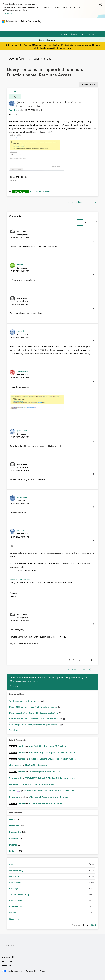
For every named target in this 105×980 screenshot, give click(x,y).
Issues (36, 58)
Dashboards (15, 876)
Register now (65, 48)
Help (83, 34)
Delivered (20, 192)
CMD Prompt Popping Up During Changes (48, 797)
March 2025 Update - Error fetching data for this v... (33, 707)
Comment (15, 686)
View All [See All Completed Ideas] (14, 730)
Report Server (16, 882)
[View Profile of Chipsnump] (14, 797)
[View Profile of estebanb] (20, 331)
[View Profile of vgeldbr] (13, 791)
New (12, 819)
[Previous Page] (69, 222)
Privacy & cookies (8, 957)
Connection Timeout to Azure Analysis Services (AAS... (51, 791)
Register (64, 34)
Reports (13, 864)
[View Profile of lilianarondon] (22, 371)
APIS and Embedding (19, 895)
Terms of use (7, 961)
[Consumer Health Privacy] (36, 971)
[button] (15, 97)
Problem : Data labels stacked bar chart (47, 803)
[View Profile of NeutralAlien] (22, 497)
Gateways (14, 889)
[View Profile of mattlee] (21, 746)
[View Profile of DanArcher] (14, 784)
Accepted (14, 838)
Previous (76, 925)
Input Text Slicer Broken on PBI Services (47, 746)
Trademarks (6, 966)
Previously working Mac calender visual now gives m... (35, 719)
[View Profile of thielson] (20, 264)
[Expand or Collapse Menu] (4, 28)
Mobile (13, 913)
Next (94, 925)
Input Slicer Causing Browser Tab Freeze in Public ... (53, 759)
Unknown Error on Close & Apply (39, 784)
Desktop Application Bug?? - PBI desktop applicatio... (34, 713)
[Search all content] (69, 40)
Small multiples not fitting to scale (25, 701)
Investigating (15, 832)
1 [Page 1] (74, 222)
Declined (14, 845)
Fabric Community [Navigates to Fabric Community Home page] (31, 21)
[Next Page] (96, 222)
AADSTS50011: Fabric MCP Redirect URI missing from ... (50, 778)
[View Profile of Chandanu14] (15, 778)
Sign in (74, 34)
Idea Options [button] (88, 84)
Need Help (14, 919)
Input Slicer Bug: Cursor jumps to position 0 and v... (52, 752)
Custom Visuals (16, 901)
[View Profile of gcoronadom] (22, 431)
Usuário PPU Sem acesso (37, 765)
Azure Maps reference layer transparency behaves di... (35, 725)
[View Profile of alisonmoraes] (15, 765)
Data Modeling (16, 870)
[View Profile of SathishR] (13, 110)
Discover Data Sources (20, 579)
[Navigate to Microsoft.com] (10, 21)
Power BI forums (17, 58)
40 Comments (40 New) (40, 191)
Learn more (8, 13)
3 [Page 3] (86, 222)
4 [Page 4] (91, 222)
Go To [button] (92, 34)
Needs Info (14, 826)
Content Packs (16, 907)
